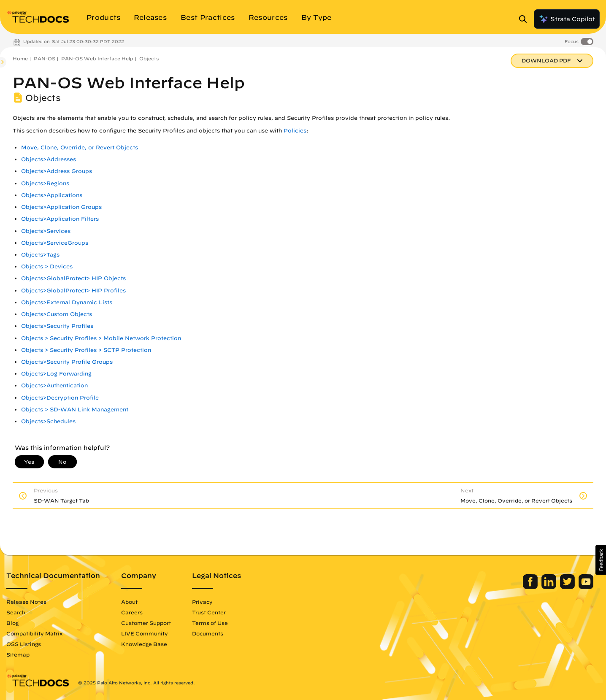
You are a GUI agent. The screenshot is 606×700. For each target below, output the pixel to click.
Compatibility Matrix (34, 633)
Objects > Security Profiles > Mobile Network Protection (101, 338)
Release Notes (26, 602)
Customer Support (146, 623)
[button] (601, 560)
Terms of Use (210, 623)
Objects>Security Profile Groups (67, 362)
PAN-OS (45, 58)
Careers (132, 612)
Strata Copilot (567, 19)
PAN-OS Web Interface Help (97, 58)
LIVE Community (145, 633)
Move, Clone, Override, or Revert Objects (80, 147)
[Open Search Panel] (525, 19)
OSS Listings (24, 644)
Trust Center (209, 612)
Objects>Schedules (48, 421)
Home (20, 58)
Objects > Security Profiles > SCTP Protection (86, 350)
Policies (295, 131)
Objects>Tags (40, 255)
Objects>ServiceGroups (55, 243)
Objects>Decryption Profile (60, 398)
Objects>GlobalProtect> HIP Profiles (73, 291)
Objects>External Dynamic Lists (67, 302)
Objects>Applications (52, 195)
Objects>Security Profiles (57, 326)
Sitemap (18, 654)
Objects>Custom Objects (57, 314)
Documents (208, 633)
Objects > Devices (47, 266)
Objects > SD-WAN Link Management (75, 409)
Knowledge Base (144, 644)
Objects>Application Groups (61, 207)
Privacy (202, 602)
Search (16, 612)
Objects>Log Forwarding (56, 374)
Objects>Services (46, 231)
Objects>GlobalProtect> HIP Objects (73, 278)
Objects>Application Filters (60, 219)
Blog (12, 623)
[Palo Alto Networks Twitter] (568, 587)
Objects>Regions (45, 183)
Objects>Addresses (49, 159)
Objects (149, 58)
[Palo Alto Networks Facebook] (531, 587)
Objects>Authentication (54, 385)
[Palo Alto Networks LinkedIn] (550, 587)
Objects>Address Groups (57, 171)
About (129, 602)
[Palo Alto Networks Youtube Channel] (586, 587)
